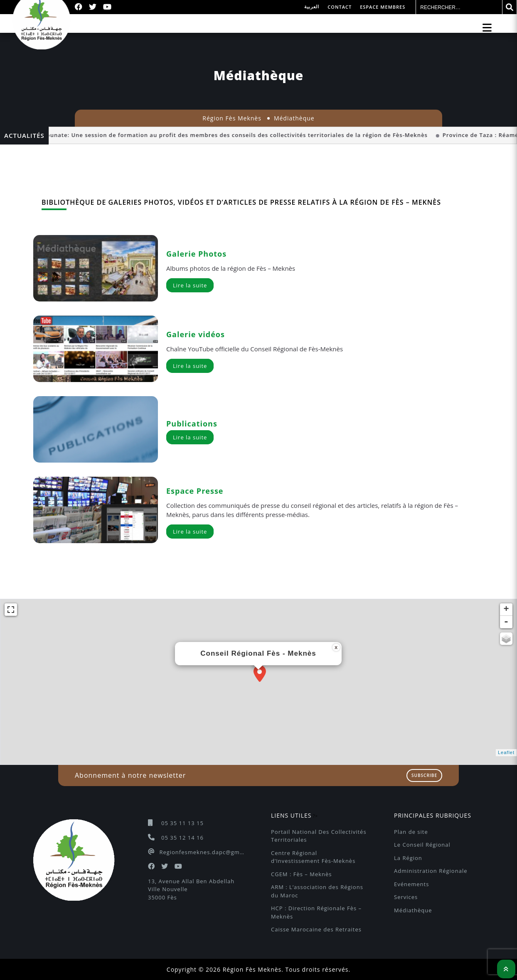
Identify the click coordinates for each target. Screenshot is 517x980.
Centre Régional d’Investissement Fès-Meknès (313, 857)
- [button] (506, 622)
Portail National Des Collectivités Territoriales (320, 836)
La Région (408, 858)
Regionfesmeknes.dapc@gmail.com (203, 852)
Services (406, 897)
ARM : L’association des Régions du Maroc (318, 891)
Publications (192, 424)
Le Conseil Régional (422, 845)
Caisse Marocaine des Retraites (316, 929)
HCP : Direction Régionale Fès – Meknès (317, 912)
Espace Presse (195, 491)
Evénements (411, 884)
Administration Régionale (431, 871)
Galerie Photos (196, 254)
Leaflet (506, 752)
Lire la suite (190, 285)
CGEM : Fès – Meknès (301, 874)
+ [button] (506, 610)
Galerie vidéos (196, 334)
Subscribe (424, 775)
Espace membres (383, 7)
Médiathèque (413, 910)
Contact (340, 7)
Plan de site (411, 832)
